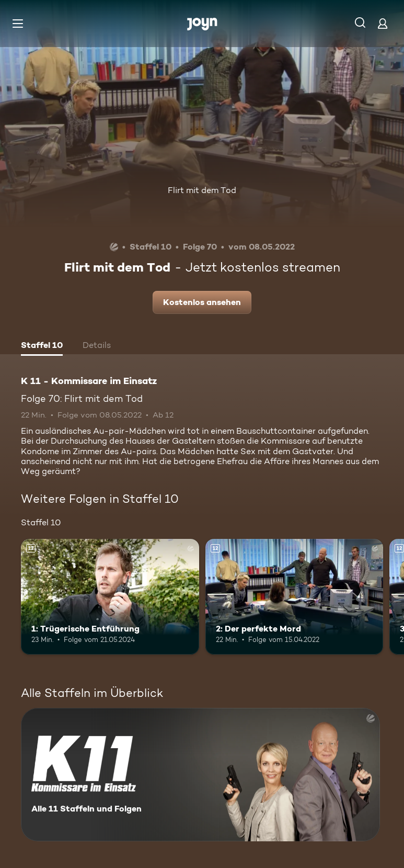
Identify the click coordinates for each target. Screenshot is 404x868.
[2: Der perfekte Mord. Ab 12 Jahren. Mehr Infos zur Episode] (295, 597)
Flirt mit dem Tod (202, 190)
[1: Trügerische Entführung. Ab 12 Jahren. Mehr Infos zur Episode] (110, 597)
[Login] (383, 23)
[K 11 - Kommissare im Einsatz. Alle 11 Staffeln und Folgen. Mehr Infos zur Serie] (200, 775)
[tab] (42, 346)
